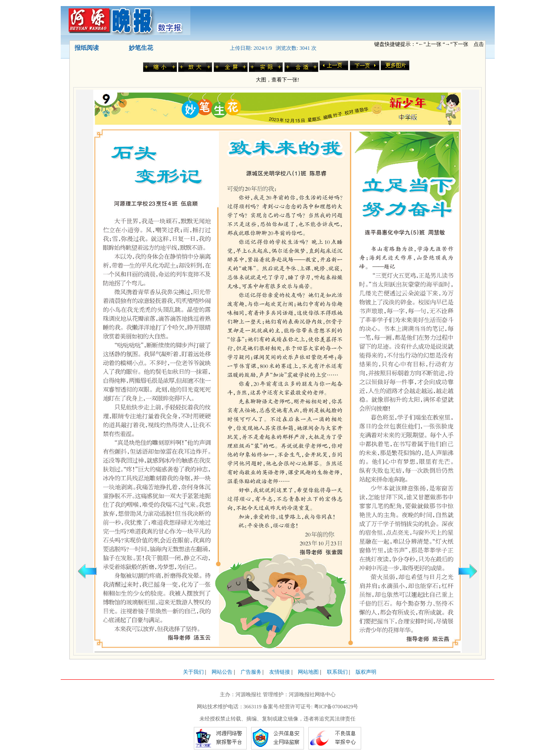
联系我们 (337, 672)
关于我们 (193, 672)
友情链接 (280, 672)
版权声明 (366, 672)
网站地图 (308, 672)
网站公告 (222, 672)
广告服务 (251, 672)
